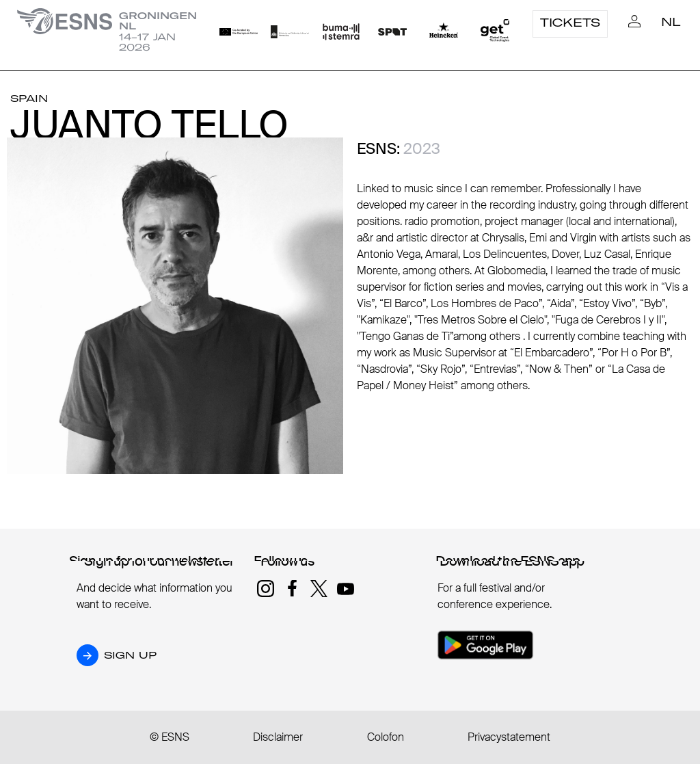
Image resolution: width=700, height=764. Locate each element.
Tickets (570, 23)
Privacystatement (509, 737)
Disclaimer (278, 737)
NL (671, 22)
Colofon (386, 737)
